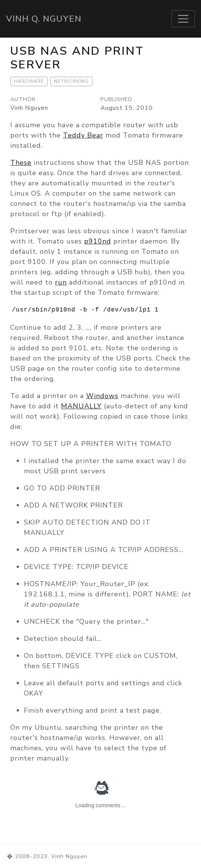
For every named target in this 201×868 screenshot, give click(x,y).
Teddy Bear (83, 135)
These (21, 163)
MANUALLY (81, 406)
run (61, 282)
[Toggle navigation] (183, 19)
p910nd (98, 241)
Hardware (29, 81)
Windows (102, 396)
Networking (71, 81)
